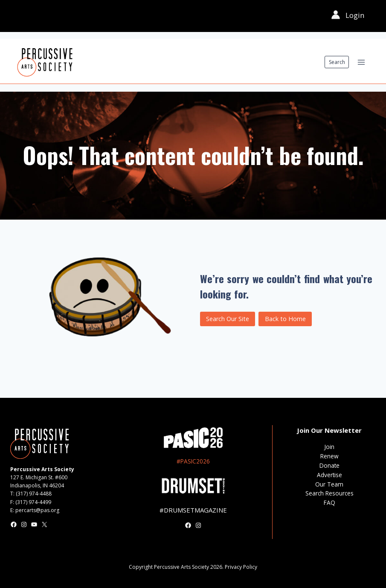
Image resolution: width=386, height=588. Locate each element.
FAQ (329, 503)
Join (329, 447)
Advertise (329, 475)
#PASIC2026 (193, 461)
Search (337, 62)
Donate (329, 465)
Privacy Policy (241, 567)
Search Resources (329, 493)
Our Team (329, 484)
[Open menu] (361, 62)
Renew (329, 456)
